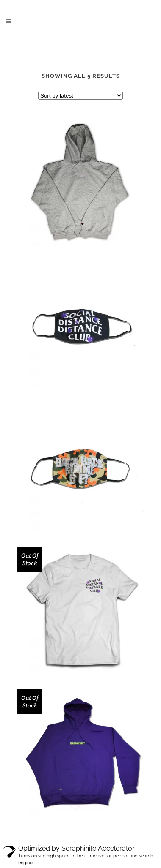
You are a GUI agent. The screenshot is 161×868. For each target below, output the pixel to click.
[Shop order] (80, 96)
